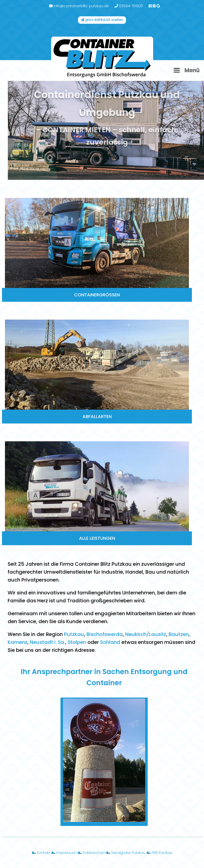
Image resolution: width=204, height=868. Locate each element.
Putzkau (74, 634)
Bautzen (179, 634)
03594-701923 (129, 6)
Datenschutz (94, 853)
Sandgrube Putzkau (128, 853)
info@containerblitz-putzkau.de (79, 6)
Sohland (110, 642)
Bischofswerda (105, 634)
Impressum (66, 853)
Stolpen (77, 642)
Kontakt (43, 853)
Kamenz (18, 642)
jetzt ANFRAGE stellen (104, 20)
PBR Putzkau (162, 853)
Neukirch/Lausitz (146, 634)
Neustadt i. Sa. (48, 642)
